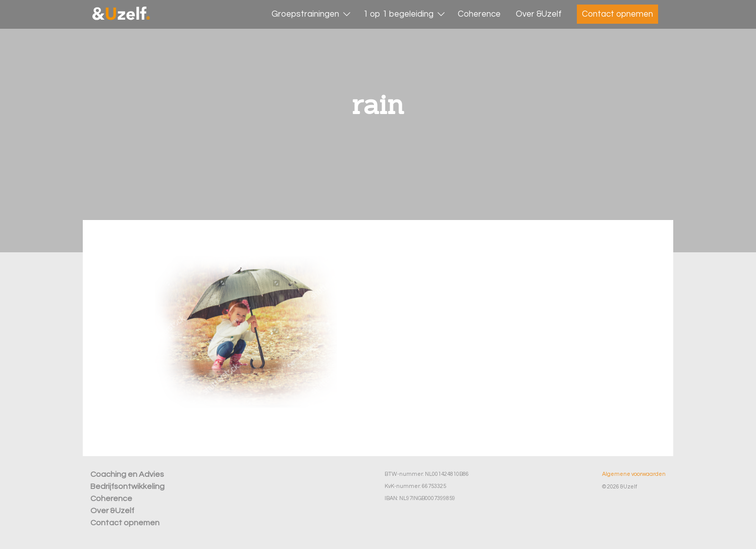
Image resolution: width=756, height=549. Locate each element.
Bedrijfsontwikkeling (127, 486)
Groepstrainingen (305, 14)
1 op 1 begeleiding (398, 14)
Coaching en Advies (127, 474)
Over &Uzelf (539, 14)
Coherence (479, 14)
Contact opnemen (617, 14)
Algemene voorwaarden (634, 474)
